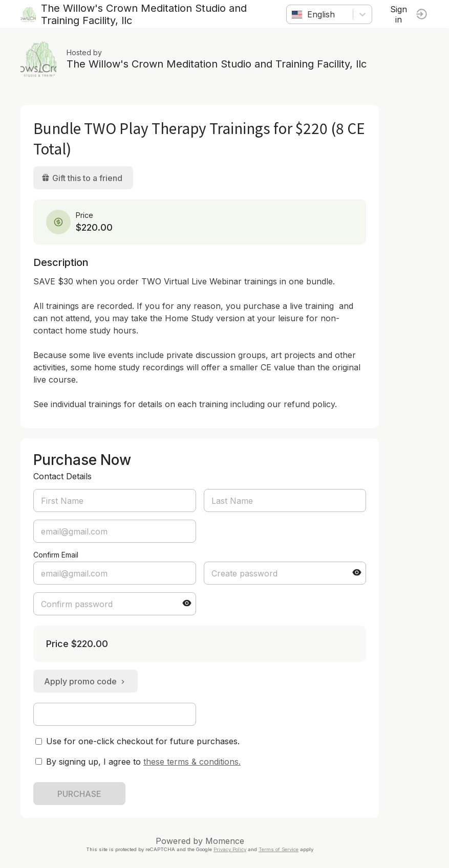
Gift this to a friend (82, 178)
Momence (225, 841)
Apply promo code (85, 681)
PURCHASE (79, 794)
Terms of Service (279, 849)
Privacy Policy (230, 849)
